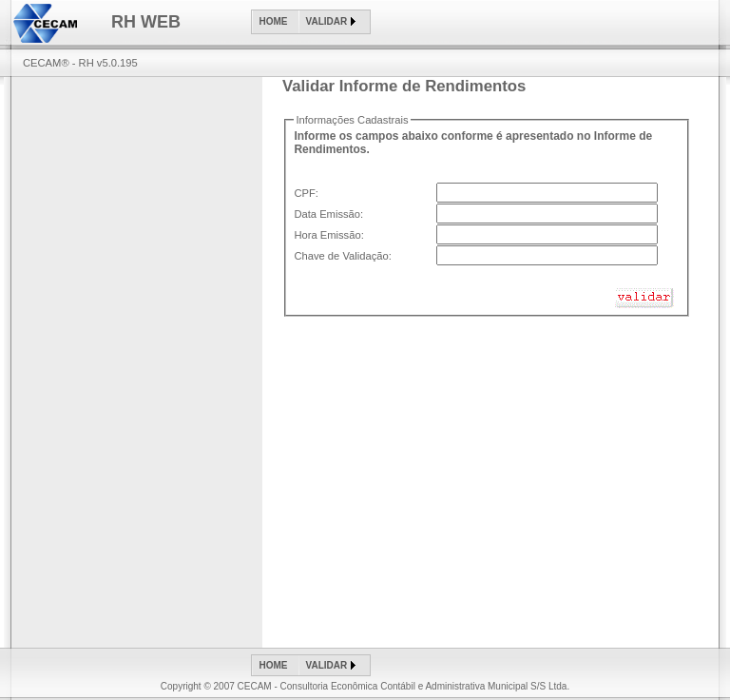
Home (274, 21)
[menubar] (311, 22)
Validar (327, 21)
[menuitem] (276, 22)
